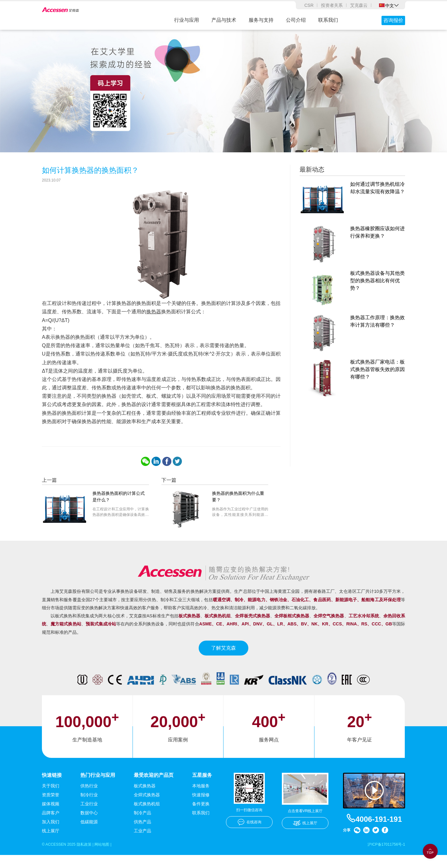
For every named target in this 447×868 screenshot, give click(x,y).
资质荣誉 (51, 807)
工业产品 (142, 843)
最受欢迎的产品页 (154, 787)
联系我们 (328, 20)
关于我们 (51, 798)
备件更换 (201, 816)
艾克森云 (359, 5)
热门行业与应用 (98, 787)
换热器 (154, 323)
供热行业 (89, 798)
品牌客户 (51, 825)
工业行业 (89, 816)
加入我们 (51, 834)
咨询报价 (393, 20)
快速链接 (52, 787)
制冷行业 (89, 807)
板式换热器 (145, 798)
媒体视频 (51, 816)
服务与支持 (261, 20)
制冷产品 (142, 825)
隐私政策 (91, 857)
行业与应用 (187, 20)
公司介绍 (296, 20)
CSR (309, 5)
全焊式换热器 (147, 807)
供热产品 (142, 834)
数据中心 (89, 825)
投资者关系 (332, 5)
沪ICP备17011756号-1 (383, 857)
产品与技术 (224, 20)
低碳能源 (89, 834)
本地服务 (201, 798)
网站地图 (112, 857)
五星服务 (202, 787)
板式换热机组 (147, 816)
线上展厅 (51, 843)
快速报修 (201, 807)
